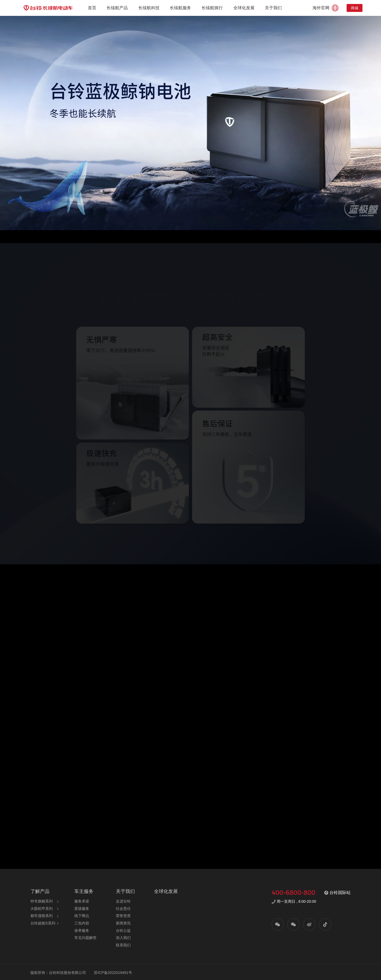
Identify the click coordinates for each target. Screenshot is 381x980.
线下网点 (82, 916)
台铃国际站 (337, 893)
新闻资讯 (123, 923)
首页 (92, 8)
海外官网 (326, 8)
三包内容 (82, 923)
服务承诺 (82, 901)
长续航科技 (149, 8)
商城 (355, 8)
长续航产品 (117, 8)
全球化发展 (244, 8)
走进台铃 (123, 901)
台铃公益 (123, 931)
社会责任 (123, 909)
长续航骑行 (212, 8)
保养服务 (82, 931)
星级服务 (82, 909)
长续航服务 (180, 8)
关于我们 (273, 8)
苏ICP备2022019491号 (113, 973)
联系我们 (123, 945)
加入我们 (123, 938)
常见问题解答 (85, 938)
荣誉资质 (123, 916)
